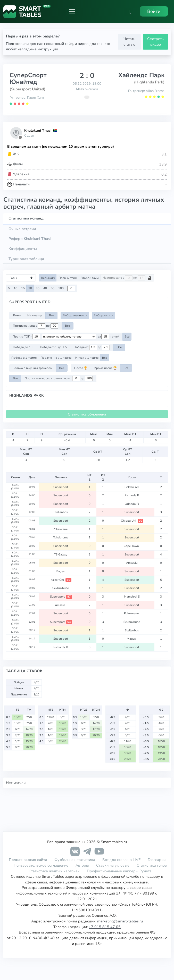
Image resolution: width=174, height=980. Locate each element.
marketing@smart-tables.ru (120, 921)
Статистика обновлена (87, 414)
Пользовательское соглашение (41, 865)
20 (30, 288)
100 (61, 288)
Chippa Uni (132, 521)
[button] (130, 11)
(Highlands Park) (149, 82)
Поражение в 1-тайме (56, 358)
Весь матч (48, 278)
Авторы (82, 865)
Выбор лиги (102, 315)
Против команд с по (36, 326)
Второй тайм (90, 278)
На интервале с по (127, 278)
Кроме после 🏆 (106, 368)
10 (15, 288)
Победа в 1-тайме (24, 358)
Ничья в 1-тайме (87, 358)
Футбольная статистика (75, 860)
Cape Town (132, 546)
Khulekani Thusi (38, 131)
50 (53, 288)
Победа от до (92, 347)
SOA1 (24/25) (15, 487)
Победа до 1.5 (23, 347)
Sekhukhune (61, 588)
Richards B (132, 495)
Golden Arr (132, 487)
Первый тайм (68, 278)
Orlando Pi (132, 504)
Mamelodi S (132, 597)
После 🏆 (81, 368)
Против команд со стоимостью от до (59, 379)
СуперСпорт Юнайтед (28, 79)
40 (45, 288)
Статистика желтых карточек (54, 871)
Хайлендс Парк (141, 75)
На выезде (35, 315)
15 (23, 288)
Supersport (61, 487)
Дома (17, 315)
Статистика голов (152, 865)
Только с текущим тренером (33, 368)
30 (38, 288)
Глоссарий (157, 860)
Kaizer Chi (61, 580)
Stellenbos (61, 512)
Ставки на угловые (113, 865)
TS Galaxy (61, 554)
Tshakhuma (61, 537)
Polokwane (61, 529)
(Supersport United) (27, 89)
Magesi (61, 571)
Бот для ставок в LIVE (122, 860)
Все (51, 315)
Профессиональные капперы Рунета (119, 871)
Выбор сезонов (74, 315)
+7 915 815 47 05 (105, 927)
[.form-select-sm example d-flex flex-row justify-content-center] (69, 336)
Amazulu (132, 563)
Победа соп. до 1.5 (53, 347)
